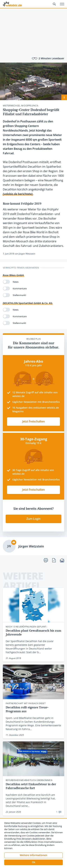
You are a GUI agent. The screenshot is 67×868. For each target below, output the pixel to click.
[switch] (6, 282)
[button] (33, 862)
